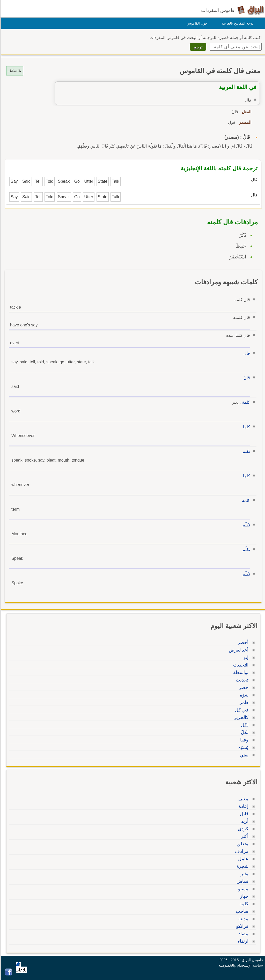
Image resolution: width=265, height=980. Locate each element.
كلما (246, 427)
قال (246, 353)
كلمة (245, 402)
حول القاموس (196, 23)
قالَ (246, 378)
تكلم (245, 451)
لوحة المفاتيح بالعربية (237, 23)
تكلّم (245, 525)
